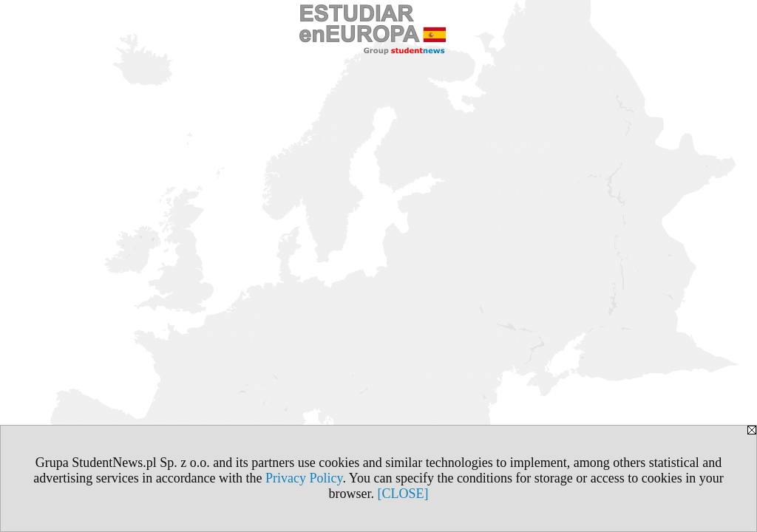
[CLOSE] (403, 494)
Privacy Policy (304, 478)
